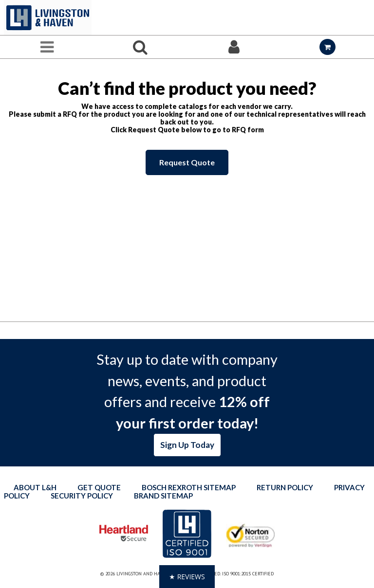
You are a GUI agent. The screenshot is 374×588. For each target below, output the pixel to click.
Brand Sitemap (163, 496)
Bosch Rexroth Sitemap (189, 487)
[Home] (48, 18)
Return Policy (285, 487)
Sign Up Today (187, 445)
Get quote (99, 487)
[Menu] (47, 47)
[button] (187, 577)
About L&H (35, 487)
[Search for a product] (140, 47)
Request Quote (187, 162)
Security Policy (82, 496)
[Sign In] (234, 47)
